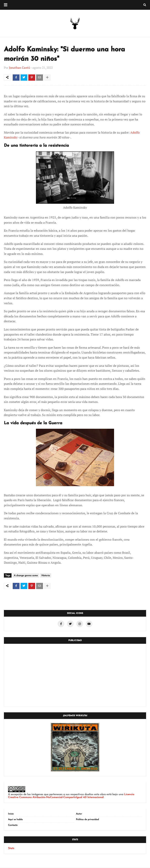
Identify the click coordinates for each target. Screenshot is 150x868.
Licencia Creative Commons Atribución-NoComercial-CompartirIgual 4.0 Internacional (71, 796)
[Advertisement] (75, 675)
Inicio (11, 814)
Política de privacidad (87, 820)
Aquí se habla (15, 820)
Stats (11, 849)
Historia (46, 576)
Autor (79, 814)
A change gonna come (26, 576)
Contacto (13, 826)
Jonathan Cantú (20, 68)
